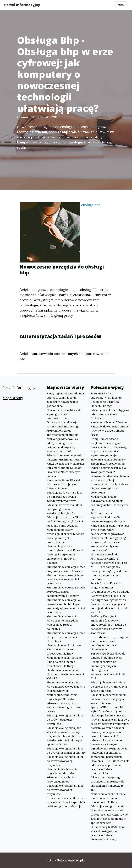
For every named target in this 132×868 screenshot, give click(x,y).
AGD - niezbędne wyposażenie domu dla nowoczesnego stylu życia (108, 517)
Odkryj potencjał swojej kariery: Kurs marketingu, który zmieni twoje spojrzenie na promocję (63, 428)
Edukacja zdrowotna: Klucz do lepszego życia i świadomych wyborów (65, 509)
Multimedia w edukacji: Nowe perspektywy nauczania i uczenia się (66, 579)
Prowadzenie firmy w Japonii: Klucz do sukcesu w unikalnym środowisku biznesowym (110, 643)
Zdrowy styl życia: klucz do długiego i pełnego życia (108, 656)
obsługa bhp (91, 205)
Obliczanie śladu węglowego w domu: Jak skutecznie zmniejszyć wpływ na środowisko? (109, 544)
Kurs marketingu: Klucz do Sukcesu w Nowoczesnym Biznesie (64, 472)
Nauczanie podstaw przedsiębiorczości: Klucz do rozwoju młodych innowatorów (65, 536)
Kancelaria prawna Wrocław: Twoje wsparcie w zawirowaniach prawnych (110, 530)
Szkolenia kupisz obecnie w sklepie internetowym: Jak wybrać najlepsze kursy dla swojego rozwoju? (108, 466)
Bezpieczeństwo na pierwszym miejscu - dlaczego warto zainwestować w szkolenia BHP (108, 670)
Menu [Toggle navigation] (122, 5)
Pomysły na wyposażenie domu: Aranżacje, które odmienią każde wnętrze (107, 736)
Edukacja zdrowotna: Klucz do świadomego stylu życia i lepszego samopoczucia (65, 521)
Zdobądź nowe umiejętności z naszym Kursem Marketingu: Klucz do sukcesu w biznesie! (66, 459)
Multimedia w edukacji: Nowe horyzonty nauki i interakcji (66, 569)
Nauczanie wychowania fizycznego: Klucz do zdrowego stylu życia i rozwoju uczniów (62, 775)
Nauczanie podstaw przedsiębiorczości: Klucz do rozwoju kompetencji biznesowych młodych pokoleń (65, 554)
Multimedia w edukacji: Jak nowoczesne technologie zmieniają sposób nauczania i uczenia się (66, 606)
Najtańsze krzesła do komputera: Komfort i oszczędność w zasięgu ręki (109, 559)
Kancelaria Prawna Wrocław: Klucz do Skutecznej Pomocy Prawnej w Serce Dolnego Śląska (110, 428)
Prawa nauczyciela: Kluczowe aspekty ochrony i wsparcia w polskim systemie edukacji (66, 802)
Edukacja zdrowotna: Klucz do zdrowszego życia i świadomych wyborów (65, 497)
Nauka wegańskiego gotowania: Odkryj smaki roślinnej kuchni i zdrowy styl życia (110, 503)
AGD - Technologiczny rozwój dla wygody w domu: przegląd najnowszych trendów (109, 573)
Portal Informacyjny (22, 5)
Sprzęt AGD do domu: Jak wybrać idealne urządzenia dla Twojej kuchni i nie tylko (109, 711)
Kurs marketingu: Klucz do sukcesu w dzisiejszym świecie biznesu (64, 484)
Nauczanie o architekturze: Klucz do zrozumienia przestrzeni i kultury (64, 649)
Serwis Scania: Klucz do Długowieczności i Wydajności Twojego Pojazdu (110, 587)
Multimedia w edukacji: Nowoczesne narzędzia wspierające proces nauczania (62, 623)
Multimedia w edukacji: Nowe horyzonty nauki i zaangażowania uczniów (66, 592)
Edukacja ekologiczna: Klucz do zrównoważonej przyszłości (65, 720)
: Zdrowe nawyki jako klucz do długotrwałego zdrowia (108, 598)
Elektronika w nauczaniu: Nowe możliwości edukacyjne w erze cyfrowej (66, 687)
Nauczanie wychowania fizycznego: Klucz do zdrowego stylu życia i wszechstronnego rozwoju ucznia (64, 703)
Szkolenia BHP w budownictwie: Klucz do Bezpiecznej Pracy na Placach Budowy (106, 400)
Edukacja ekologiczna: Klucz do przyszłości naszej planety (66, 751)
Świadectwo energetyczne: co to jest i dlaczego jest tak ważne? (109, 608)
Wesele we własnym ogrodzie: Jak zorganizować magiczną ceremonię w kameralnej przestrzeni (109, 751)
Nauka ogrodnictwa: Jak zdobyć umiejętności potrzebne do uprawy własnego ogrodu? (62, 445)
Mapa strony (13, 398)
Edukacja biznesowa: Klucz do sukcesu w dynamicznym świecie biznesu (109, 687)
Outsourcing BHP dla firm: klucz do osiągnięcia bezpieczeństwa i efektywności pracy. (108, 833)
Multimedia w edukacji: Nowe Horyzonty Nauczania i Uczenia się (66, 637)
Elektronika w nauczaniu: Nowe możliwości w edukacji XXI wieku (65, 674)
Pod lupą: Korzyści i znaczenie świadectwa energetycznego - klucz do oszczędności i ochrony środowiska (108, 625)
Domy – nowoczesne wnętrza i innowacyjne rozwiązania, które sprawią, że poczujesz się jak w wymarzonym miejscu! (109, 447)
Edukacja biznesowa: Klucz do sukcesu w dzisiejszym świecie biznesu (108, 699)
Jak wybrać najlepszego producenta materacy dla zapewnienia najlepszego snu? (107, 784)
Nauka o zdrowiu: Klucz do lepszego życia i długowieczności (64, 414)
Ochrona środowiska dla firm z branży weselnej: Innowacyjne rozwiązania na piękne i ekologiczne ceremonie (110, 484)
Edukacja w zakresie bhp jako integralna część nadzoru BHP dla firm (110, 414)
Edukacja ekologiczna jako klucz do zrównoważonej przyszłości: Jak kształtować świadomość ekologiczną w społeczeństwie (65, 736)
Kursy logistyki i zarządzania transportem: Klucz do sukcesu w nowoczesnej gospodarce (65, 400)
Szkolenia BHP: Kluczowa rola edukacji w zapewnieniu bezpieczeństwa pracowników (110, 767)
